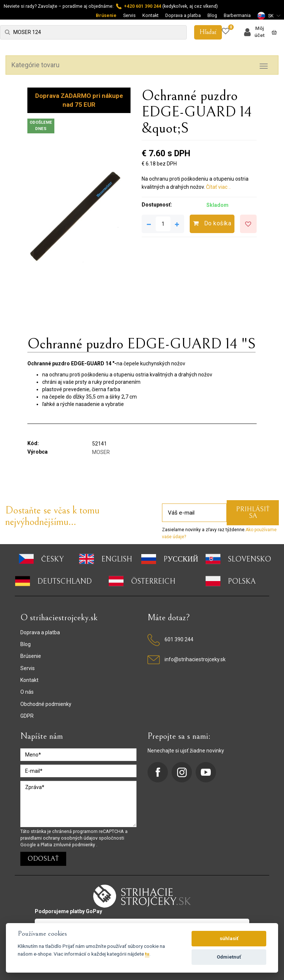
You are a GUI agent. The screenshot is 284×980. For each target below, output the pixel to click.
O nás (27, 692)
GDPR (27, 716)
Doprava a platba (183, 15)
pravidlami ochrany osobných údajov (60, 838)
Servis (129, 15)
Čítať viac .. (218, 187)
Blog (212, 15)
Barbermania (237, 15)
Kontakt (151, 15)
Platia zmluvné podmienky (68, 845)
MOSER (101, 452)
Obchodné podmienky (46, 704)
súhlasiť (229, 938)
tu (147, 954)
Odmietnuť (229, 957)
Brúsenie (106, 15)
